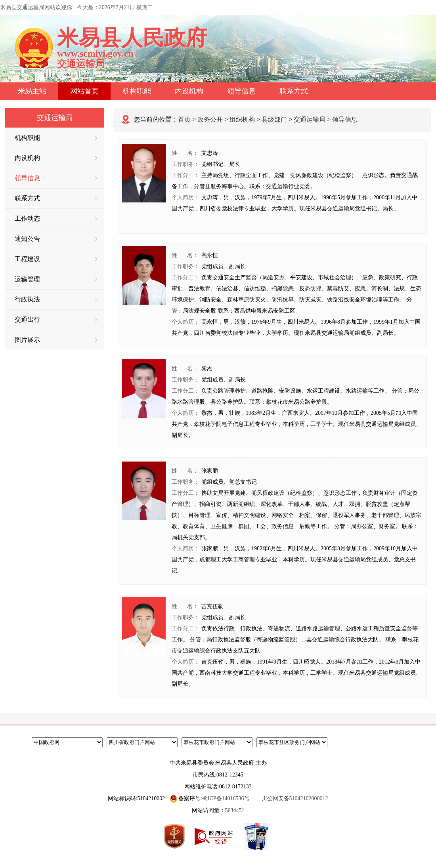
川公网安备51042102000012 (295, 798)
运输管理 (56, 279)
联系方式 (294, 91)
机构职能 (137, 91)
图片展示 (56, 340)
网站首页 (84, 91)
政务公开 (210, 119)
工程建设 (56, 259)
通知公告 (56, 239)
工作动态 (56, 218)
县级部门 (274, 119)
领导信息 (241, 91)
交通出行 (56, 320)
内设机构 (189, 91)
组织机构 (242, 119)
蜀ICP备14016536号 (226, 798)
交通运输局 (310, 119)
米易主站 (32, 91)
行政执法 (56, 299)
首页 (184, 119)
